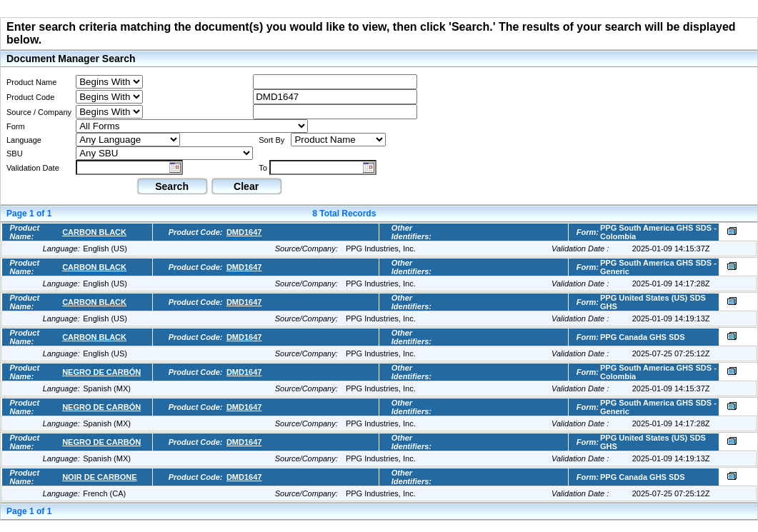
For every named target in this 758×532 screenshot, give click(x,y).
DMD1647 (244, 232)
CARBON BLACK (94, 232)
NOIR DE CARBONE (100, 477)
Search (172, 186)
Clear (246, 186)
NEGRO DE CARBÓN (101, 372)
